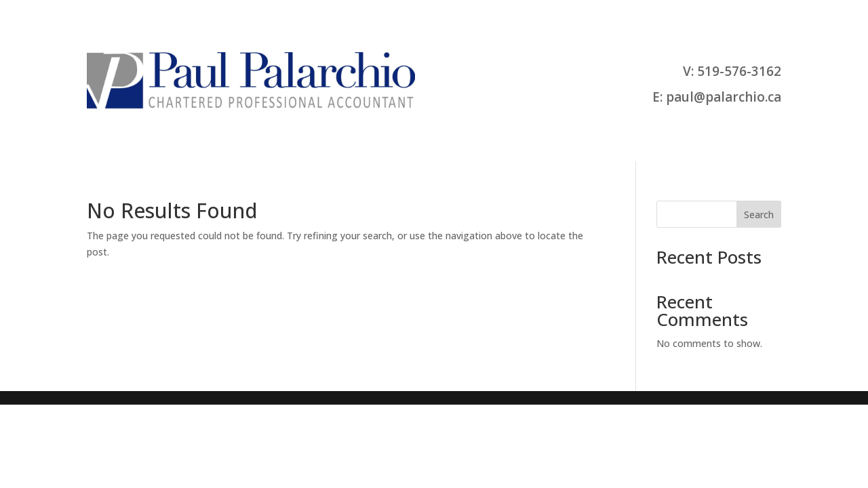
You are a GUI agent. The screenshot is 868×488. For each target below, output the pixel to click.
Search (759, 215)
